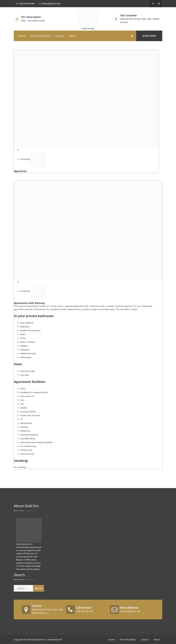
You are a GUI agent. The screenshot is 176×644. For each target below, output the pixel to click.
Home (22, 36)
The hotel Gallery (40, 36)
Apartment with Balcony (29, 303)
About (72, 36)
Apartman (20, 171)
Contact (60, 36)
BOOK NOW (149, 36)
